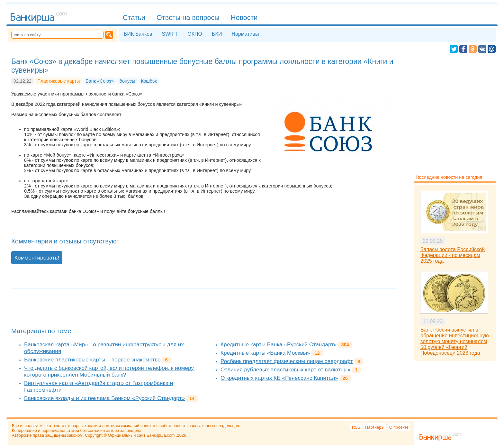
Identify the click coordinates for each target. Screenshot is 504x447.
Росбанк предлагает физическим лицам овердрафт (287, 361)
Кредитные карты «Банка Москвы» (265, 353)
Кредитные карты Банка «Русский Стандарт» (279, 344)
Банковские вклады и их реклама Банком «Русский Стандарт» (104, 398)
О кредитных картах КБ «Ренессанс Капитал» (279, 378)
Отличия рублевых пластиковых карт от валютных (285, 369)
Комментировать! (37, 258)
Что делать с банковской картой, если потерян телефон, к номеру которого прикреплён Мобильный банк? (109, 371)
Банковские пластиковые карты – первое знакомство (92, 360)
